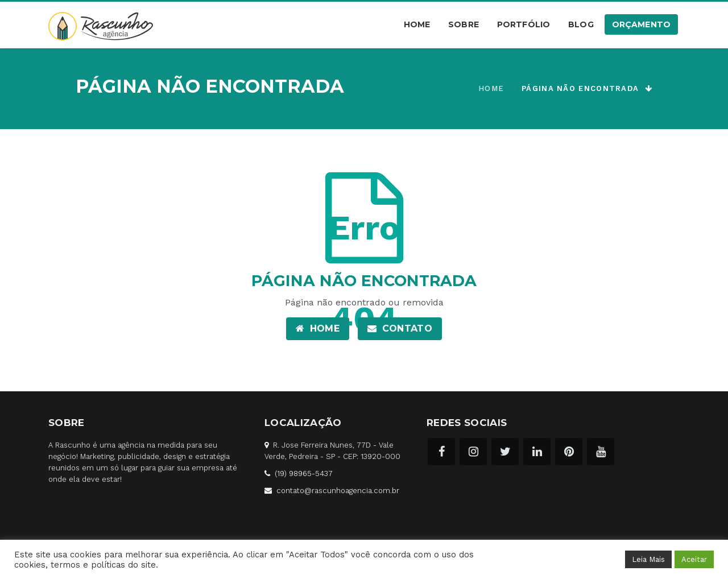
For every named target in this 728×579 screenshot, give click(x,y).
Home (417, 24)
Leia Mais (648, 559)
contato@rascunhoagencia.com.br (338, 491)
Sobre (464, 24)
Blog (581, 24)
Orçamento (641, 24)
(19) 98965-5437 (304, 473)
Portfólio (524, 24)
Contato (400, 328)
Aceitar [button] (694, 559)
